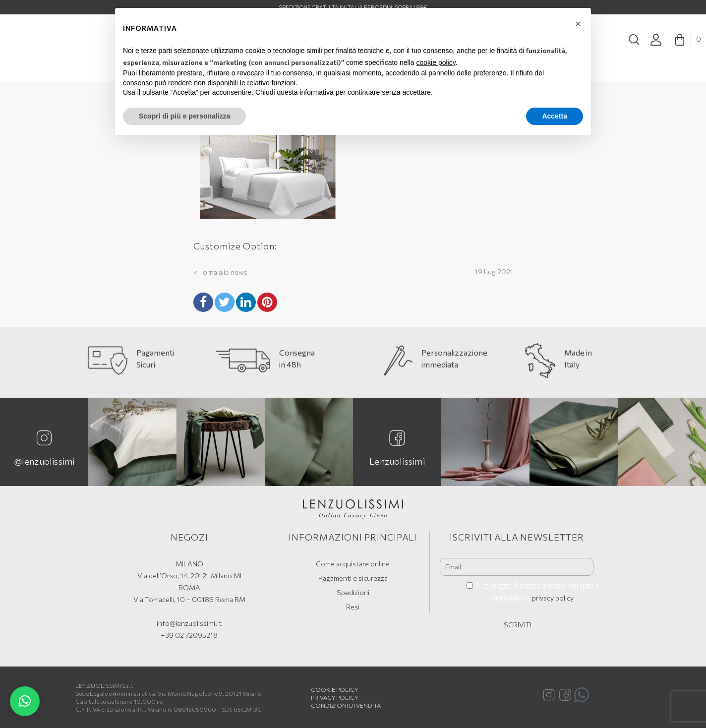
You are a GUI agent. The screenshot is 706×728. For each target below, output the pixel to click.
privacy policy (553, 598)
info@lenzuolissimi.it (189, 623)
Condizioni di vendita (346, 705)
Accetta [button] (555, 116)
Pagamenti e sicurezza (353, 578)
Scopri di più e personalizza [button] (184, 116)
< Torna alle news (220, 272)
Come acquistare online (353, 564)
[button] (25, 701)
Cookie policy (334, 689)
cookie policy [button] (436, 62)
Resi (353, 607)
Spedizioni (353, 592)
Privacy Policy (334, 697)
